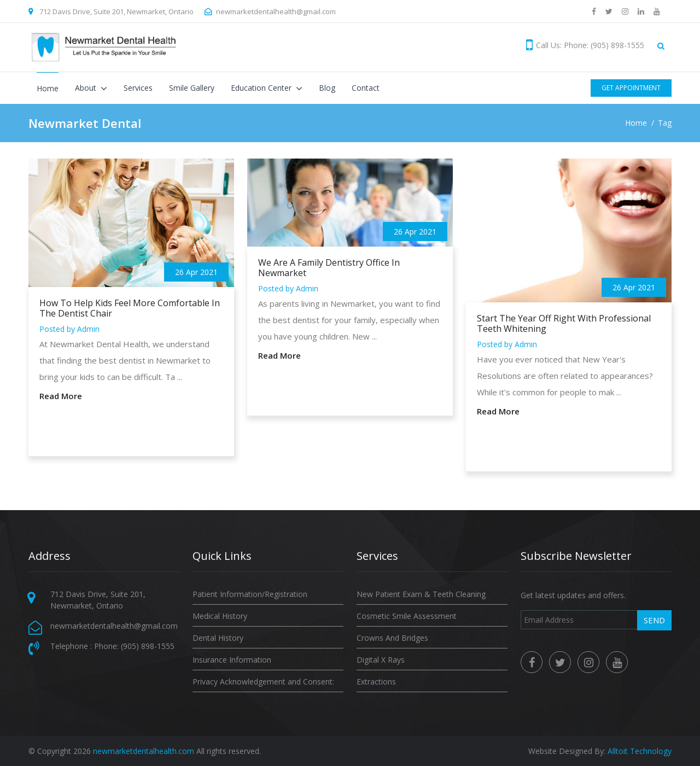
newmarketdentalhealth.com (144, 751)
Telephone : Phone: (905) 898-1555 (112, 646)
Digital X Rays (381, 660)
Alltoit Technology (640, 751)
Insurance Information (232, 660)
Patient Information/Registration (250, 594)
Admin (88, 329)
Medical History (220, 616)
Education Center (262, 88)
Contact (366, 88)
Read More (61, 396)
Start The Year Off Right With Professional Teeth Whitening (564, 324)
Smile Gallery (192, 88)
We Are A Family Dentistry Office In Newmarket (329, 268)
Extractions (376, 682)
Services (138, 88)
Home (48, 88)
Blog (327, 88)
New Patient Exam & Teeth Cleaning (421, 594)
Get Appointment (631, 88)
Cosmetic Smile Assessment (407, 616)
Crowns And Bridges (392, 638)
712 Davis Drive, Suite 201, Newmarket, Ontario (116, 11)
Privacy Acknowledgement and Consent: (263, 682)
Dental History (218, 638)
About (87, 88)
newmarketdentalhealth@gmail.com (276, 11)
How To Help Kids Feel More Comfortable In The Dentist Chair (130, 308)
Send (654, 620)
